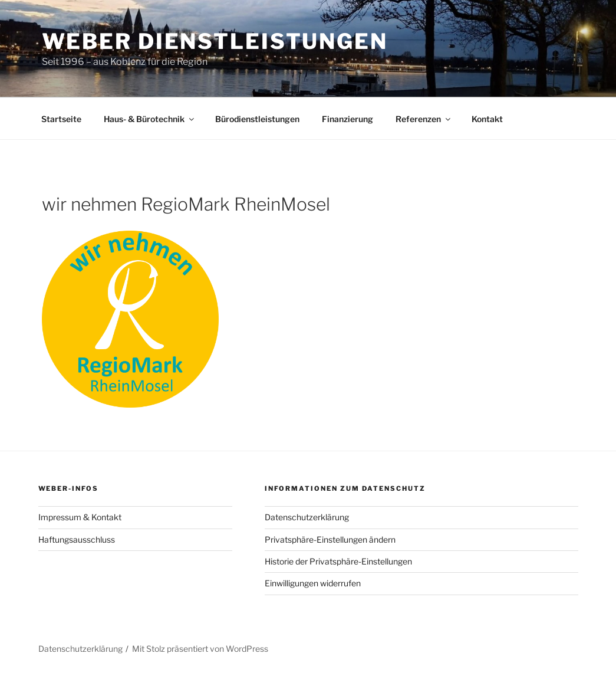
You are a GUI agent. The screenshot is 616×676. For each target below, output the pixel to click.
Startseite (61, 119)
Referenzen (424, 119)
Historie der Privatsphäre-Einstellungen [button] (338, 561)
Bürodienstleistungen (257, 119)
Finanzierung (347, 119)
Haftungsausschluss (77, 539)
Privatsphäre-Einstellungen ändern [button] (330, 539)
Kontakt (487, 119)
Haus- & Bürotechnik (150, 119)
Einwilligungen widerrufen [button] (313, 583)
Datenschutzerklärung (307, 517)
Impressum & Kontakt (80, 517)
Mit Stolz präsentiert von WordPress (200, 649)
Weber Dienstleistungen (215, 41)
